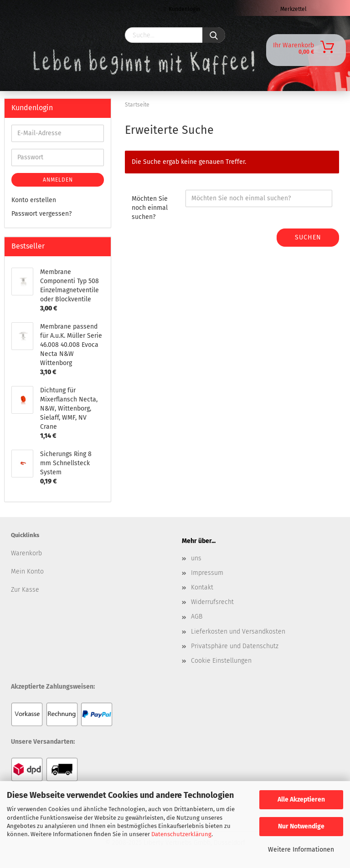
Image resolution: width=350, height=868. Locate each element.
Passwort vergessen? (41, 214)
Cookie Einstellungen (221, 661)
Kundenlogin (182, 9)
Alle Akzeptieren (301, 799)
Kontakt (202, 587)
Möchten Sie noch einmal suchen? (150, 208)
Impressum (207, 573)
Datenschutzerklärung (181, 834)
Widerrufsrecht (212, 602)
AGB (197, 617)
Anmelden (58, 180)
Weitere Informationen (301, 850)
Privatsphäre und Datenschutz (235, 646)
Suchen (308, 237)
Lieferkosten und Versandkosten (238, 632)
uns (196, 558)
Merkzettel (291, 9)
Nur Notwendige (301, 826)
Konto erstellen (34, 200)
